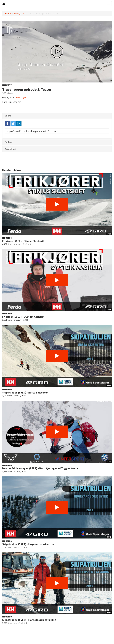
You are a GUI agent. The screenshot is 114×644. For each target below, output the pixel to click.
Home (8, 13)
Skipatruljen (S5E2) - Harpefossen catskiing (29, 620)
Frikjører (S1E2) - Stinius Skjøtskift (23, 241)
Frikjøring (7, 238)
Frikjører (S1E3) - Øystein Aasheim (23, 317)
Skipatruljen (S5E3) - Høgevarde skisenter (28, 544)
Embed (9, 142)
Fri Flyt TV (19, 13)
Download (10, 149)
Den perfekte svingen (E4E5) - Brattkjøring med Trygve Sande (40, 468)
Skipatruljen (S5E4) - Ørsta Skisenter (25, 393)
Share (8, 116)
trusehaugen (20, 98)
